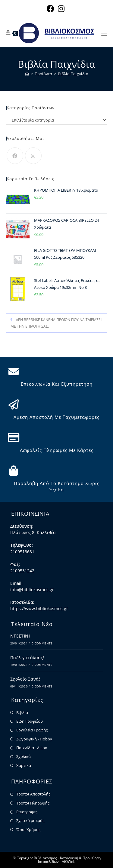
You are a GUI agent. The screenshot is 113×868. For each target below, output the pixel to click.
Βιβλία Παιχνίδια (73, 74)
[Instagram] (33, 156)
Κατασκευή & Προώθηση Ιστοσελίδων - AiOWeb (69, 860)
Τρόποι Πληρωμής (33, 803)
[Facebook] (15, 156)
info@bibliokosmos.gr (32, 590)
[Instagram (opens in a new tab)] (61, 9)
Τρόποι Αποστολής (33, 794)
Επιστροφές (27, 812)
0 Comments (42, 643)
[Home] (27, 74)
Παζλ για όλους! (27, 658)
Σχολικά (24, 756)
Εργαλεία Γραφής (32, 730)
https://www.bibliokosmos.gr (39, 609)
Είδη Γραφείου (30, 721)
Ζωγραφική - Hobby (34, 739)
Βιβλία (22, 712)
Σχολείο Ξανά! (25, 679)
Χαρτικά (24, 765)
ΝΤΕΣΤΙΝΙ (20, 636)
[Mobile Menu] (104, 33)
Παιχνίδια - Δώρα (32, 748)
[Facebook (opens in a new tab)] (51, 9)
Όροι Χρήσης (28, 829)
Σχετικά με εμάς (30, 820)
